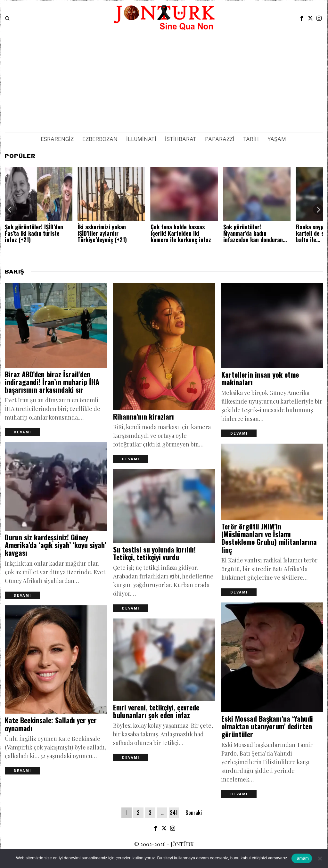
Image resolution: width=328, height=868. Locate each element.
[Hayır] (320, 858)
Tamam (302, 858)
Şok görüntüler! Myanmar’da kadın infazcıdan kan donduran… (255, 233)
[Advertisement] (164, 80)
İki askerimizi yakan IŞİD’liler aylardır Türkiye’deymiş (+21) (102, 233)
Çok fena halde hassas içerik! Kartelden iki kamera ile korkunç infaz (181, 233)
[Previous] (10, 209)
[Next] (318, 209)
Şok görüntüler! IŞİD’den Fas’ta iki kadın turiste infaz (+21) (34, 233)
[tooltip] (302, 18)
